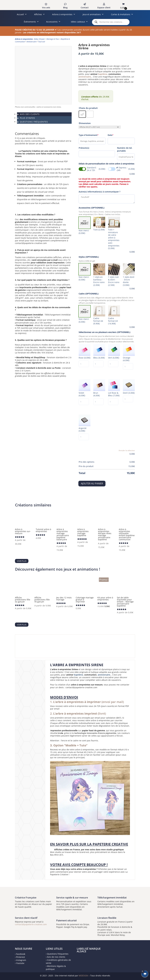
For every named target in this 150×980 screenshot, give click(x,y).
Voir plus (22, 561)
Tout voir (42, 42)
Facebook (21, 954)
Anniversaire (31, 42)
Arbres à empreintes (64, 14)
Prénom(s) (84, 148)
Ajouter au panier (92, 484)
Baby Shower (39, 39)
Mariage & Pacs (53, 39)
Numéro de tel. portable (125, 149)
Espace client (104, 8)
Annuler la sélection (127, 450)
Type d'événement (89, 135)
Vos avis (46, 8)
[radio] (82, 114)
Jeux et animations (93, 14)
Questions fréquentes (58, 954)
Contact (85, 8)
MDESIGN (83, 976)
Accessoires (53, 22)
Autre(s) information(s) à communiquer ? (100, 192)
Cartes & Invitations (122, 14)
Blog (65, 8)
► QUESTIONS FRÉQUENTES (32, 122)
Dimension (85, 123)
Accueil (22, 14)
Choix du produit (88, 108)
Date (111, 135)
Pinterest (21, 957)
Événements (31, 22)
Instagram (21, 960)
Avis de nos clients (56, 957)
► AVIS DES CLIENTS (28, 114)
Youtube (20, 963)
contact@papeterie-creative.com (31, 924)
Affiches (39, 14)
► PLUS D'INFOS (26, 118)
